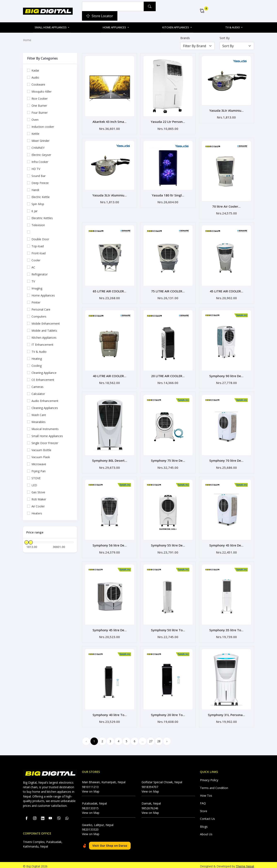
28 (159, 738)
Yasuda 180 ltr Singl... (168, 194)
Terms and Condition (214, 784)
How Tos (206, 792)
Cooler (36, 260)
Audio (35, 77)
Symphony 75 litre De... (168, 458)
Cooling (37, 366)
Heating (37, 359)
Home (27, 40)
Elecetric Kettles (42, 218)
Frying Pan (39, 471)
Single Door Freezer (45, 443)
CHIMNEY (38, 148)
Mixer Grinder (40, 141)
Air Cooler (38, 506)
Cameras (37, 387)
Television (38, 225)
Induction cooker (43, 127)
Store (204, 808)
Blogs (204, 823)
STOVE (36, 478)
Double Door (40, 239)
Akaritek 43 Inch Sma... (110, 121)
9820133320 (90, 826)
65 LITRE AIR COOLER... (110, 290)
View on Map (91, 788)
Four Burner (40, 113)
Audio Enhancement (45, 401)
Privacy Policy (209, 777)
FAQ (203, 800)
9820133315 (90, 805)
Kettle (35, 134)
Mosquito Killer (42, 91)
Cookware (38, 84)
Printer (36, 302)
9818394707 (150, 783)
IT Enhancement (42, 345)
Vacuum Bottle (41, 450)
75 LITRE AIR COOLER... (168, 290)
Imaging (37, 288)
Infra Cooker (40, 162)
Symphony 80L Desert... (110, 458)
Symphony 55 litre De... (168, 543)
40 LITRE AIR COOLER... (110, 374)
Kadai (35, 70)
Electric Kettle (41, 197)
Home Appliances (115, 27)
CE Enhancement (43, 380)
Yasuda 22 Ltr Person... (168, 121)
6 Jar (34, 211)
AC (33, 267)
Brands (185, 38)
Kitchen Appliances (176, 27)
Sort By (225, 38)
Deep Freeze (40, 183)
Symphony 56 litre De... (110, 543)
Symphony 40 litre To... (110, 711)
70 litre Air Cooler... (226, 206)
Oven (35, 120)
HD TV (36, 169)
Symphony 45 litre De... (226, 543)
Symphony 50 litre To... (168, 627)
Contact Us (207, 815)
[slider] (26, 542)
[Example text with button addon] (113, 6)
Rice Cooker (40, 99)
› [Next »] (167, 738)
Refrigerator (40, 274)
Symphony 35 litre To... (226, 627)
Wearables (39, 422)
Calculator (38, 394)
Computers (39, 316)
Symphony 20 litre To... (168, 711)
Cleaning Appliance (44, 373)
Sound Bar (39, 176)
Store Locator (100, 16)
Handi (35, 190)
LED (34, 485)
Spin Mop (38, 204)
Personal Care (41, 309)
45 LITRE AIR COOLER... (226, 290)
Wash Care (39, 415)
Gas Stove (38, 492)
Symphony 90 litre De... (226, 374)
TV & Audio (233, 27)
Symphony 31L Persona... (226, 711)
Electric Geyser (41, 155)
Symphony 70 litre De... (226, 458)
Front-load (39, 253)
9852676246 (150, 805)
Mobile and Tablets (44, 331)
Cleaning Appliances (45, 408)
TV (33, 281)
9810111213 (90, 783)
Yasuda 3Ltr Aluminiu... (226, 110)
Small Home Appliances (51, 27)
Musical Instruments (45, 429)
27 (151, 738)
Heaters (37, 513)
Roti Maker (39, 499)
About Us (206, 831)
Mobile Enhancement (46, 323)
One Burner (39, 106)
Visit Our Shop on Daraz (110, 842)
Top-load (38, 246)
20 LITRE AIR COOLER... (168, 374)
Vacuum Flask (41, 457)
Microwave (39, 464)
